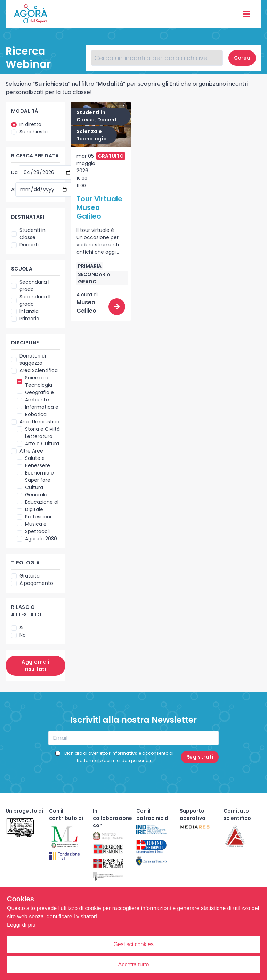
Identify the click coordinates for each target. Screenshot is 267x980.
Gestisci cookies (133, 944)
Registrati (200, 757)
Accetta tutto (134, 965)
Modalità (25, 111)
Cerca (242, 58)
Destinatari (28, 217)
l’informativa (123, 753)
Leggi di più (21, 925)
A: (13, 189)
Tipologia (25, 563)
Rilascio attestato (26, 611)
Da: (15, 172)
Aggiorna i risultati (35, 665)
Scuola (22, 269)
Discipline (25, 343)
